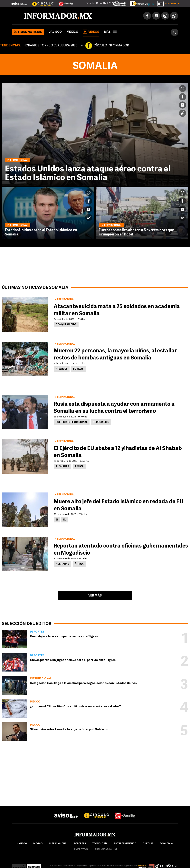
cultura (148, 844)
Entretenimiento (125, 844)
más (110, 32)
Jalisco (55, 32)
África (79, 467)
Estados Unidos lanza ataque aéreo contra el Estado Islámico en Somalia (88, 174)
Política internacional (72, 422)
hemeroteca (81, 849)
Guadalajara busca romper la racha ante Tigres (64, 637)
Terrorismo (101, 422)
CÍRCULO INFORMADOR (111, 46)
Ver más (95, 596)
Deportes (37, 632)
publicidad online (106, 849)
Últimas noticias (28, 32)
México (72, 32)
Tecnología (100, 844)
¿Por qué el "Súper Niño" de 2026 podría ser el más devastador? (75, 706)
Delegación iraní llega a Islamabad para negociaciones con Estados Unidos (83, 683)
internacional (58, 844)
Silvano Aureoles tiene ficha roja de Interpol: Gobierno (69, 730)
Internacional (41, 679)
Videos (91, 32)
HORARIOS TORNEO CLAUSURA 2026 (50, 46)
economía (166, 844)
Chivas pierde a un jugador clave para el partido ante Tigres (73, 660)
